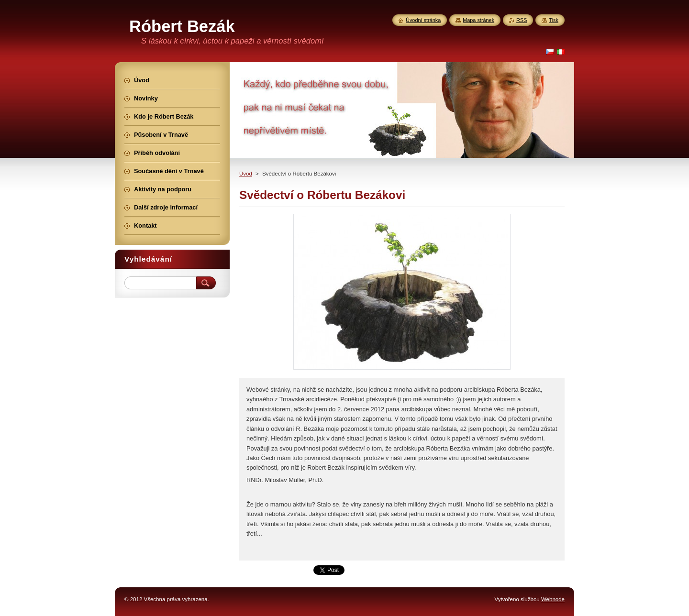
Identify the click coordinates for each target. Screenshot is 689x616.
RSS (522, 20)
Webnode (553, 599)
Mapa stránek (478, 20)
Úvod (246, 174)
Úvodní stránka (423, 20)
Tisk (554, 20)
